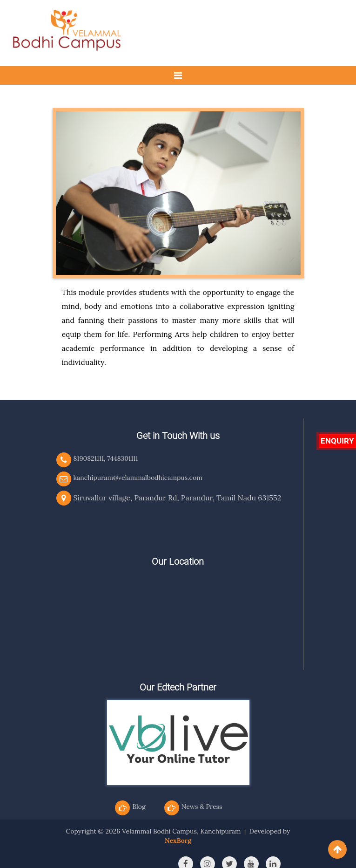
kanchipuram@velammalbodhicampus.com (138, 478)
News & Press (202, 806)
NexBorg (178, 841)
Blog (139, 806)
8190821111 (89, 458)
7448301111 (122, 458)
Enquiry (337, 441)
